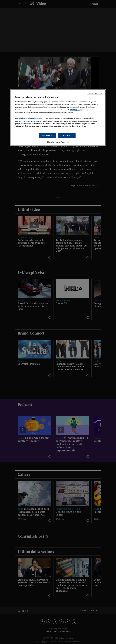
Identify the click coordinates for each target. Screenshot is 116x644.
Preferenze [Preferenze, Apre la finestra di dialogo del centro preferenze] (47, 135)
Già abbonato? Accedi (58, 142)
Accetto (67, 135)
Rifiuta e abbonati (95, 93)
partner (18, 121)
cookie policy (76, 110)
